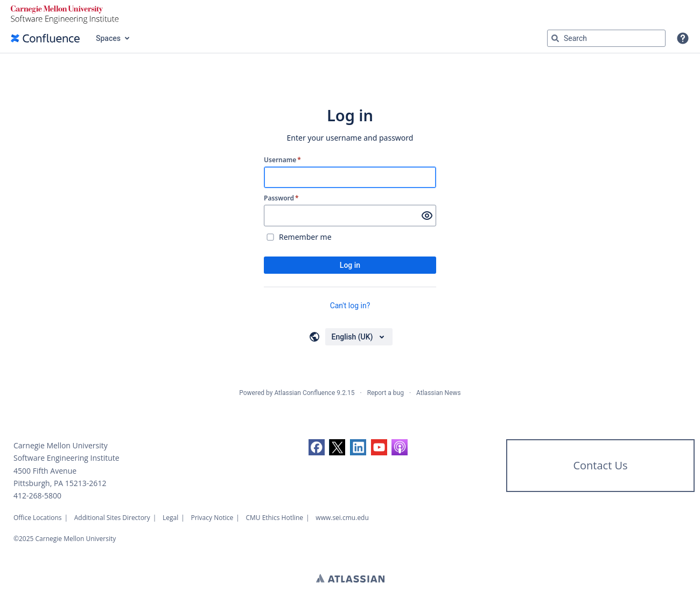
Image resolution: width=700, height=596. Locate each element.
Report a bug (386, 393)
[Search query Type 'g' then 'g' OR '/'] (606, 38)
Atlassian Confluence (304, 393)
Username (282, 160)
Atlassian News (439, 393)
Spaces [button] (108, 38)
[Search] (555, 38)
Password (281, 198)
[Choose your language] (359, 337)
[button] (683, 38)
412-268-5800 (37, 495)
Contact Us (600, 465)
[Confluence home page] (45, 38)
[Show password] (427, 216)
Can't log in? (350, 306)
